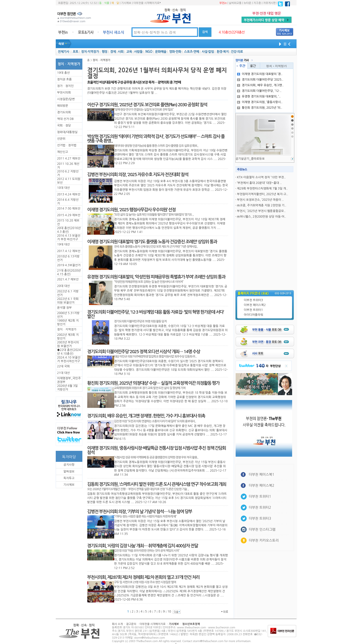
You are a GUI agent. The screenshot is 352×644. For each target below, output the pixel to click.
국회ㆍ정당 (64, 126)
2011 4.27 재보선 (69, 158)
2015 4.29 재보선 (69, 215)
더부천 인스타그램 (262, 529)
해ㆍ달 (115, 3)
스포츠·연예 (192, 52)
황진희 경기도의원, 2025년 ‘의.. (260, 108)
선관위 (61, 139)
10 (169, 612)
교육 (129, 52)
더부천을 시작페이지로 (147, 3)
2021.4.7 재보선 (68, 279)
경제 (113, 52)
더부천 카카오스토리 (264, 540)
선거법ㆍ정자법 (67, 145)
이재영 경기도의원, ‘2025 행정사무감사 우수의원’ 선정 (132, 210)
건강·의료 (237, 52)
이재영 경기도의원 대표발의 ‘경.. (260, 74)
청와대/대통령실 (67, 132)
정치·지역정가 (90, 52)
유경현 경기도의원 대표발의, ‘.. (259, 96)
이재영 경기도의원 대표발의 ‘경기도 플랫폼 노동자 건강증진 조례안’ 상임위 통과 (152, 242)
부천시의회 (64, 93)
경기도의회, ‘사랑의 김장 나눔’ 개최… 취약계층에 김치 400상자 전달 (143, 546)
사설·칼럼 (208, 52)
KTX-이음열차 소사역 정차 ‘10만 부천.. (261, 177)
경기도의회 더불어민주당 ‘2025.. (260, 80)
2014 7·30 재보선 (69, 209)
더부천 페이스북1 (262, 475)
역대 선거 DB (66, 119)
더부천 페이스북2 (255, 305)
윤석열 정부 (65, 308)
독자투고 (69, 478)
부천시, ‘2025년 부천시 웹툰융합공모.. (261, 211)
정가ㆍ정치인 (66, 86)
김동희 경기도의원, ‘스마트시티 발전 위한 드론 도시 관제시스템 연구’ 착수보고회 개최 (157, 484)
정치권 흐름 (65, 79)
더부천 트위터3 (253, 300)
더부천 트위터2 (260, 507)
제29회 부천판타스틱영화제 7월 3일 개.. (262, 189)
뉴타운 (247, 3)
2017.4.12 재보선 (69, 251)
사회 (121, 52)
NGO (149, 52)
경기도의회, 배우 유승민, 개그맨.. (260, 85)
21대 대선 (64, 373)
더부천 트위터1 (253, 310)
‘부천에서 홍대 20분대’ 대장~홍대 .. (259, 183)
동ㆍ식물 (104, 3)
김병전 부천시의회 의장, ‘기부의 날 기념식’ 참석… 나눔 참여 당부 (140, 512)
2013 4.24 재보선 (69, 194)
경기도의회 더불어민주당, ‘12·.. (259, 91)
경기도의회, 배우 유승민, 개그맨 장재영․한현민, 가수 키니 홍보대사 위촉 (146, 416)
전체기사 (63, 52)
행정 (104, 52)
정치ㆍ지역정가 (67, 329)
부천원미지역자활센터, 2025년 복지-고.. (262, 194)
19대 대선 (64, 244)
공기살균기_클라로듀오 (250, 159)
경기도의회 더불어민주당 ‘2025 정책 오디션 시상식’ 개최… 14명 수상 (144, 352)
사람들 (138, 52)
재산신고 (63, 152)
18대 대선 (64, 188)
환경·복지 (223, 52)
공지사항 (69, 465)
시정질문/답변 (66, 99)
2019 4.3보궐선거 (69, 265)
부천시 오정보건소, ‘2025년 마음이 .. (260, 200)
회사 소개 (117, 624)
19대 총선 (64, 73)
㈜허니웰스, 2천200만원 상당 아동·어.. (261, 217)
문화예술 (161, 52)
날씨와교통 (235, 3)
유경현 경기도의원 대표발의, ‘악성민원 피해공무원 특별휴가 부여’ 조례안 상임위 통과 (156, 277)
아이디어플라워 (254, 315)
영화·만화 (175, 52)
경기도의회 (64, 112)
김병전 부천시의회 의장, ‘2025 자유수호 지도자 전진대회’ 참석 (138, 175)
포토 (75, 52)
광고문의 (131, 624)
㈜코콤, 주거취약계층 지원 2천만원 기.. (262, 205)
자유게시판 (270, 3)
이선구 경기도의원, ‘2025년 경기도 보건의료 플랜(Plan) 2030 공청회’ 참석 (147, 105)
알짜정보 (69, 472)
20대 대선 (64, 286)
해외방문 (63, 106)
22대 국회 (64, 366)
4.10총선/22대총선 (232, 32)
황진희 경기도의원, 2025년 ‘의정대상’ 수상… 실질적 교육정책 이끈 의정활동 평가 (153, 383)
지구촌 (257, 3)
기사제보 (126, 3)
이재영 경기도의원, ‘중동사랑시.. (260, 102)
